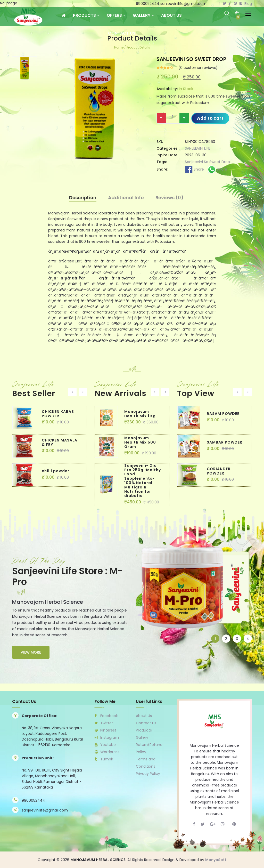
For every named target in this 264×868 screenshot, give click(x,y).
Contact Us (122, 33)
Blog (248, 4)
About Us (171, 15)
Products (86, 15)
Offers (116, 15)
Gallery (143, 15)
